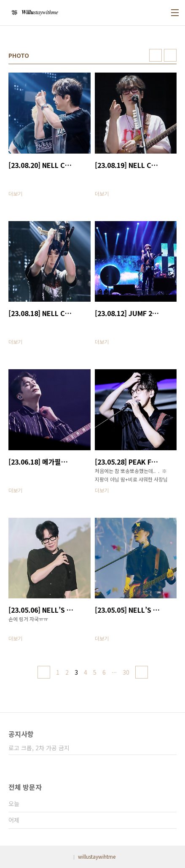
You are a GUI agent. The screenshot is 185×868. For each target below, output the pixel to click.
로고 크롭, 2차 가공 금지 (39, 748)
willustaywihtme (97, 856)
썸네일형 (156, 55)
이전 (44, 672)
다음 (142, 672)
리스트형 (170, 55)
